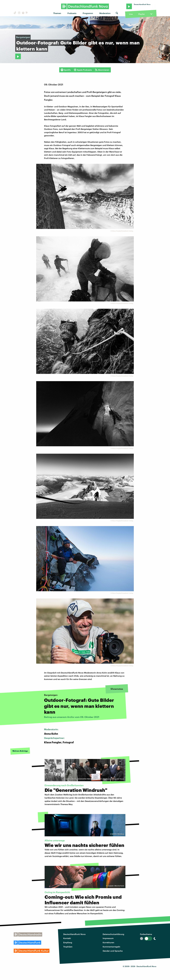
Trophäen (68, 947)
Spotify (66, 70)
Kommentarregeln (111, 947)
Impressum (108, 938)
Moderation (105, 13)
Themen (57, 13)
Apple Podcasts (83, 70)
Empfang (68, 942)
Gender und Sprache (113, 951)
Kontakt (67, 938)
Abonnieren (102, 70)
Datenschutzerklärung (113, 934)
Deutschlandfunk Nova (74, 934)
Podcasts (72, 13)
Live (131, 14)
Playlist (141, 14)
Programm (88, 13)
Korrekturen (108, 942)
